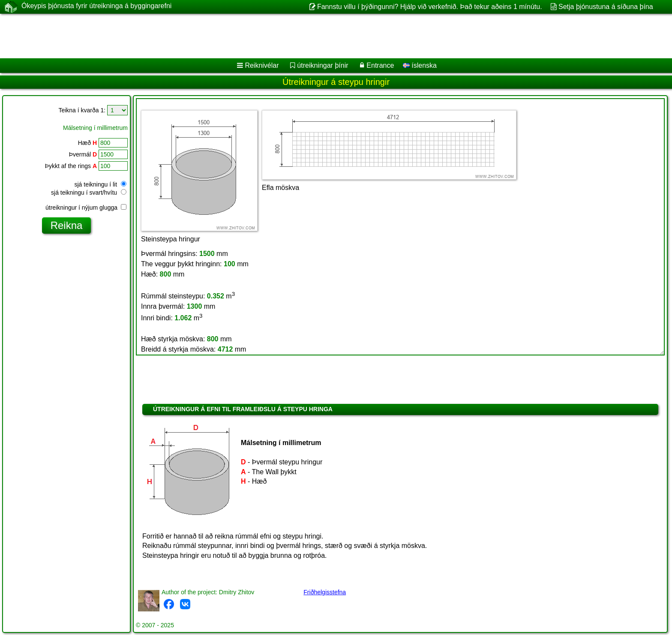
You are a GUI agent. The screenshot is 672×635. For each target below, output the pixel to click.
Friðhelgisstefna (325, 592)
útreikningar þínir (322, 65)
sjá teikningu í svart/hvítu (89, 193)
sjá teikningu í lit (101, 184)
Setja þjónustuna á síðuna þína (606, 7)
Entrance (380, 65)
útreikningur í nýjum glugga (86, 208)
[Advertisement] (260, 36)
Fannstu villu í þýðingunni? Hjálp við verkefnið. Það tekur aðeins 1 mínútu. (430, 7)
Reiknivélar (262, 65)
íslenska (420, 65)
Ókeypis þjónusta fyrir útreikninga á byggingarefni (96, 6)
